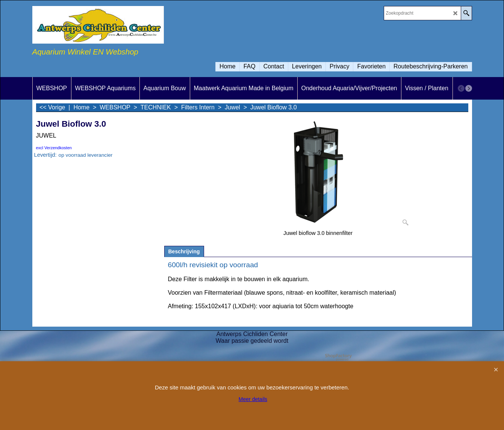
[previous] (461, 88)
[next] (469, 88)
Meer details (253, 399)
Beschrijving (184, 251)
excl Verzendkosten (54, 148)
